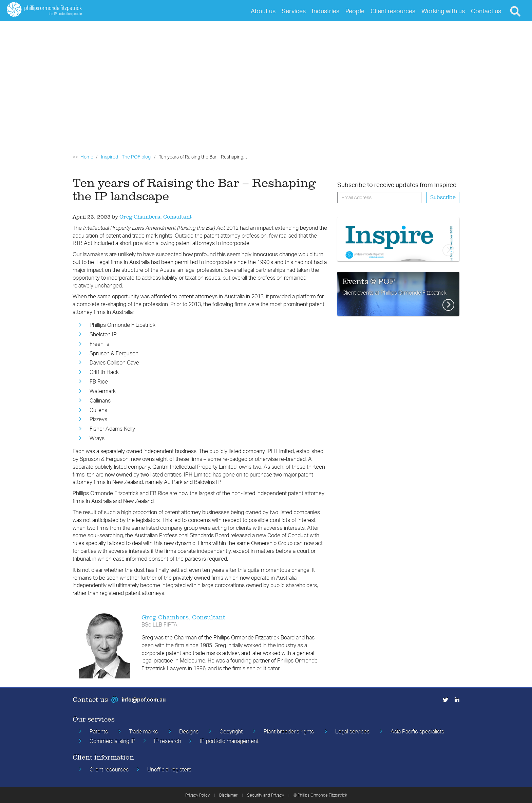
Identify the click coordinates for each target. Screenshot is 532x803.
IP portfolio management (229, 741)
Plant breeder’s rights (289, 731)
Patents (99, 731)
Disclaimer (228, 795)
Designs (189, 731)
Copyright (231, 731)
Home (87, 157)
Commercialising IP (112, 741)
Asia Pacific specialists (417, 731)
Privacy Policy (197, 795)
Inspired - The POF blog (126, 157)
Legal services (352, 731)
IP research (168, 741)
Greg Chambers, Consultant (156, 217)
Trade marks (143, 731)
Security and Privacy (265, 795)
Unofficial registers (169, 769)
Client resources (109, 769)
